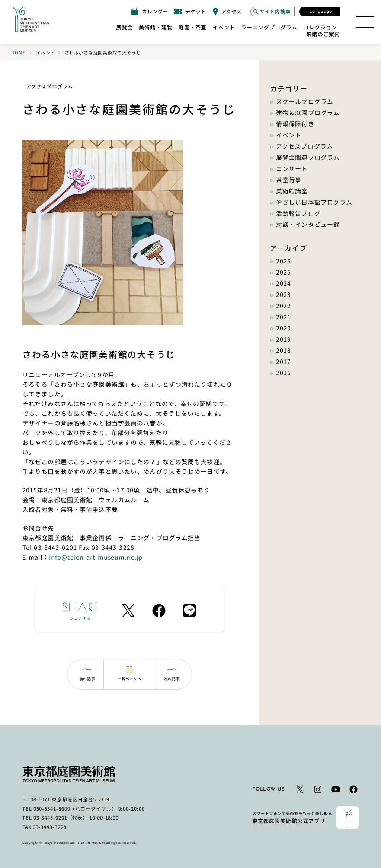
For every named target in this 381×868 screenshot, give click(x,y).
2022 (284, 305)
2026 (284, 261)
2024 (284, 283)
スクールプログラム (305, 101)
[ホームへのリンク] (30, 19)
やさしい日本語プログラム (314, 202)
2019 (284, 339)
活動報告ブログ (298, 213)
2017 (284, 361)
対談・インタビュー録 (308, 224)
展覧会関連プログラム (308, 157)
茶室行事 (289, 180)
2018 (284, 350)
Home (18, 52)
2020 (284, 328)
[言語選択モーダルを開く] (320, 12)
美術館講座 (292, 191)
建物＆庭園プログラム (308, 113)
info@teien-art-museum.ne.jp (96, 557)
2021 (284, 317)
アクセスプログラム (305, 146)
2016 (284, 373)
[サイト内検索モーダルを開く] (273, 12)
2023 (284, 294)
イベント (46, 52)
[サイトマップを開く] (365, 22)
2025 (284, 272)
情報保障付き (295, 124)
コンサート (292, 168)
